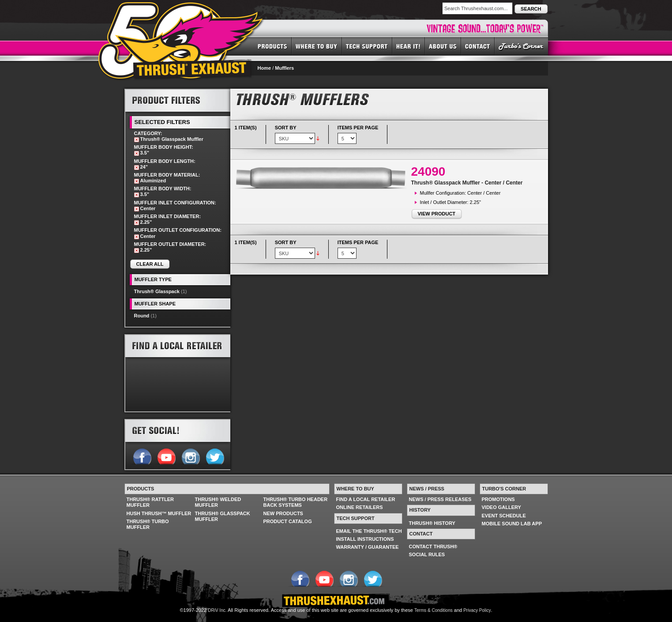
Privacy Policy (477, 610)
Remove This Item (137, 140)
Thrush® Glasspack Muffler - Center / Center (467, 183)
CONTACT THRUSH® (433, 547)
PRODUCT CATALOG (288, 521)
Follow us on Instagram (190, 456)
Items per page (358, 128)
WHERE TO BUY (317, 46)
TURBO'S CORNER (521, 46)
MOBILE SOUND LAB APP (512, 524)
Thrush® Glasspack (157, 291)
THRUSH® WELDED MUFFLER (218, 502)
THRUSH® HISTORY (432, 523)
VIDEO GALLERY (501, 507)
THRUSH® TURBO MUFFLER (148, 524)
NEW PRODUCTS (283, 513)
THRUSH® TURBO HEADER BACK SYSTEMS (296, 502)
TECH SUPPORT (367, 46)
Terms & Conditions (434, 610)
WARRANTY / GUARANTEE (368, 547)
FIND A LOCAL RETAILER (366, 499)
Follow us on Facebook (142, 456)
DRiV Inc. (217, 610)
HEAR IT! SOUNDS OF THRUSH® (409, 46)
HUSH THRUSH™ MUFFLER (159, 513)
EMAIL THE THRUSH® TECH (369, 531)
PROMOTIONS (498, 499)
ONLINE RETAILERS (360, 507)
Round (142, 316)
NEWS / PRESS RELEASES (440, 499)
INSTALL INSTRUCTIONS (365, 539)
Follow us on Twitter (215, 456)
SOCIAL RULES (427, 554)
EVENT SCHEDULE (504, 516)
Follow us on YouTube (166, 456)
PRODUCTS (272, 46)
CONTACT (478, 46)
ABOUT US (443, 46)
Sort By (286, 128)
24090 (428, 172)
